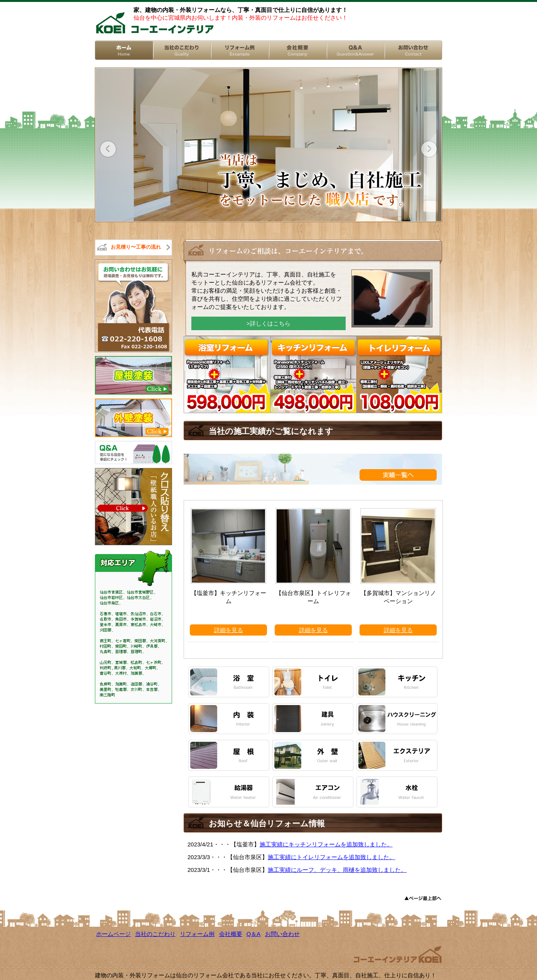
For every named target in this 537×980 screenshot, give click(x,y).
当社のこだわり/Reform (182, 50)
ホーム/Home (124, 50)
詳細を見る (229, 630)
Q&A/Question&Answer (355, 50)
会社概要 (231, 934)
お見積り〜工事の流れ (136, 247)
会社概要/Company (297, 50)
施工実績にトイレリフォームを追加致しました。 (331, 857)
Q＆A (254, 934)
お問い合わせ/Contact (413, 50)
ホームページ (113, 934)
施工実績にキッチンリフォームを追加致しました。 (326, 844)
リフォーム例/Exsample (240, 50)
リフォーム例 (197, 934)
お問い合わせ (282, 934)
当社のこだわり (155, 934)
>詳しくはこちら (268, 323)
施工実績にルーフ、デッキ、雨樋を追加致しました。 (337, 870)
